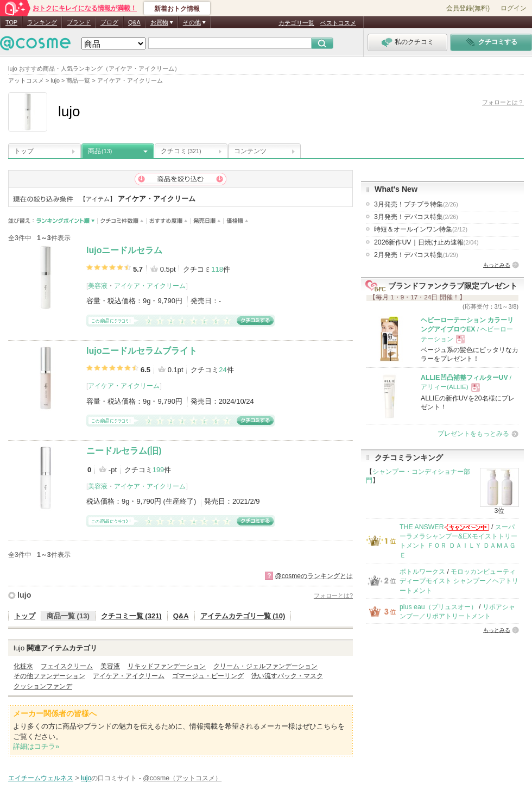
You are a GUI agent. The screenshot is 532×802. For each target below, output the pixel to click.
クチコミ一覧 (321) (131, 616)
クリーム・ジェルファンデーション (265, 666)
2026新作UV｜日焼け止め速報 (426, 242)
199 (159, 470)
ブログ (109, 22)
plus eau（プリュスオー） (438, 607)
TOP (11, 22)
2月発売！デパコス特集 (416, 255)
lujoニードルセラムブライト (142, 351)
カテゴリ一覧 (296, 23)
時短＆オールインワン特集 (421, 229)
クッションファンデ (43, 686)
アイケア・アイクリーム (150, 286)
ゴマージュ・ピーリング (208, 676)
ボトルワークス (422, 572)
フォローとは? (333, 596)
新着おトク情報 (177, 9)
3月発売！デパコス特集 (416, 217)
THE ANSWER (422, 527)
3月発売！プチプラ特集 (416, 204)
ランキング (42, 22)
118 (217, 269)
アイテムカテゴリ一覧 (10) (243, 616)
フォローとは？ (503, 102)
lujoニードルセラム (124, 250)
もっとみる (497, 265)
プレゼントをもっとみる (473, 434)
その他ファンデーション (49, 676)
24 (223, 370)
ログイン (514, 8)
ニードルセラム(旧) (124, 451)
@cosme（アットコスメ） (182, 778)
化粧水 (23, 666)
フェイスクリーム (67, 666)
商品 (100, 151)
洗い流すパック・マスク (287, 676)
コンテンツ (250, 151)
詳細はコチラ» (36, 746)
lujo (24, 595)
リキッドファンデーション (167, 666)
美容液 (98, 286)
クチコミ (181, 151)
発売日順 (207, 221)
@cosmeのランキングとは (314, 576)
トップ (24, 151)
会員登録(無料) (468, 8)
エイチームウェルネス (41, 778)
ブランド (79, 22)
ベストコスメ (338, 23)
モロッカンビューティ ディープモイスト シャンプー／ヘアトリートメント (459, 581)
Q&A (134, 22)
